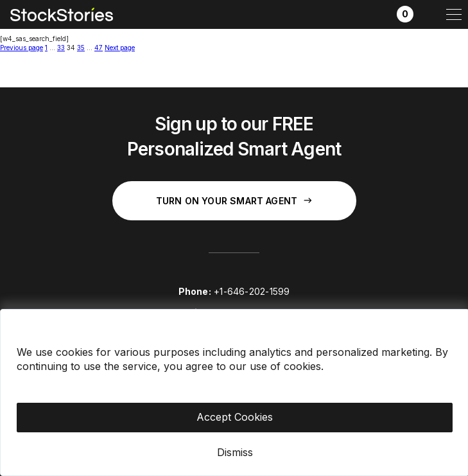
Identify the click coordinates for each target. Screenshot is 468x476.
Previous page (22, 48)
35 (81, 48)
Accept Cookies (235, 417)
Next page (120, 48)
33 (61, 48)
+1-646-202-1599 (252, 291)
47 (99, 48)
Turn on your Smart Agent (234, 201)
